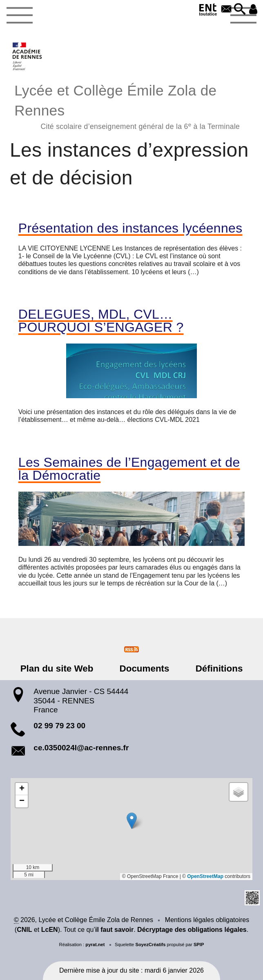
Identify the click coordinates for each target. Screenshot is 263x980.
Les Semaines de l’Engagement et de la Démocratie (129, 469)
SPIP (199, 945)
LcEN (50, 930)
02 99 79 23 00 (59, 726)
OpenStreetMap (205, 876)
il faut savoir (114, 930)
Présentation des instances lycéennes (130, 228)
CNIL (24, 930)
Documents (145, 668)
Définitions (214, 668)
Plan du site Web (62, 668)
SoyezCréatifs (150, 945)
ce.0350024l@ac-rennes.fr (81, 748)
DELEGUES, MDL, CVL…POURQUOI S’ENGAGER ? (101, 321)
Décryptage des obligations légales (192, 930)
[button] (239, 10)
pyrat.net (95, 945)
